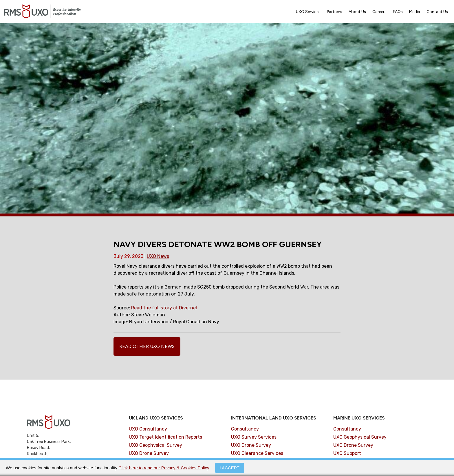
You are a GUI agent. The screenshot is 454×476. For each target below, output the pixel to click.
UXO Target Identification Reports (165, 437)
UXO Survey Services (254, 437)
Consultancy (245, 429)
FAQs (398, 12)
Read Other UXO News (147, 346)
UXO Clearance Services (257, 453)
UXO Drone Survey (149, 453)
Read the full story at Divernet (164, 308)
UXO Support (347, 453)
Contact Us (437, 12)
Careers (379, 12)
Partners (335, 12)
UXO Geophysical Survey (155, 445)
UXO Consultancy (148, 429)
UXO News (158, 256)
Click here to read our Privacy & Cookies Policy (164, 468)
